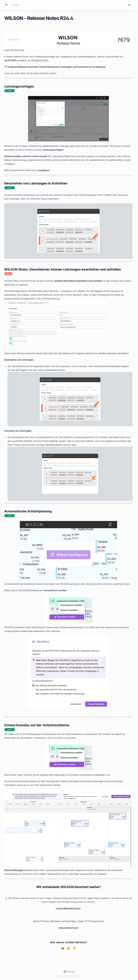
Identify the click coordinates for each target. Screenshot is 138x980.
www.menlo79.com (68, 928)
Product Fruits (75, 976)
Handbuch (44, 170)
